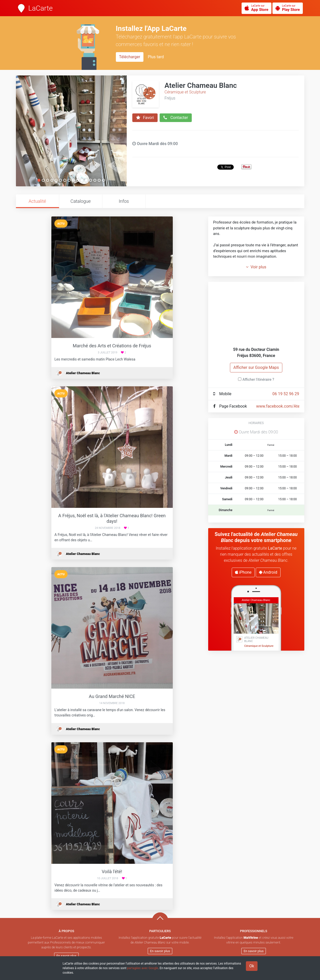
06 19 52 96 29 (286, 394)
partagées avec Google (143, 968)
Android (268, 572)
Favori (145, 118)
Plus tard (156, 57)
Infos (124, 201)
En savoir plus (66, 956)
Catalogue (80, 201)
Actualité (37, 201)
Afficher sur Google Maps (256, 367)
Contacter (176, 118)
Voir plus (256, 267)
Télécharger (130, 57)
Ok (252, 966)
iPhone (243, 572)
